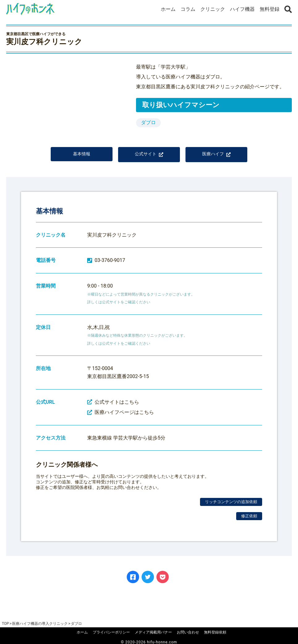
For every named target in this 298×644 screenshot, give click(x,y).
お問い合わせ (188, 632)
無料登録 (270, 9)
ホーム (168, 9)
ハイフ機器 (242, 9)
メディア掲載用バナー (153, 632)
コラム (188, 9)
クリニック (213, 9)
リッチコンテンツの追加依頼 (231, 506)
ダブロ (148, 122)
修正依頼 (249, 520)
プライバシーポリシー (111, 632)
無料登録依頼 (215, 632)
